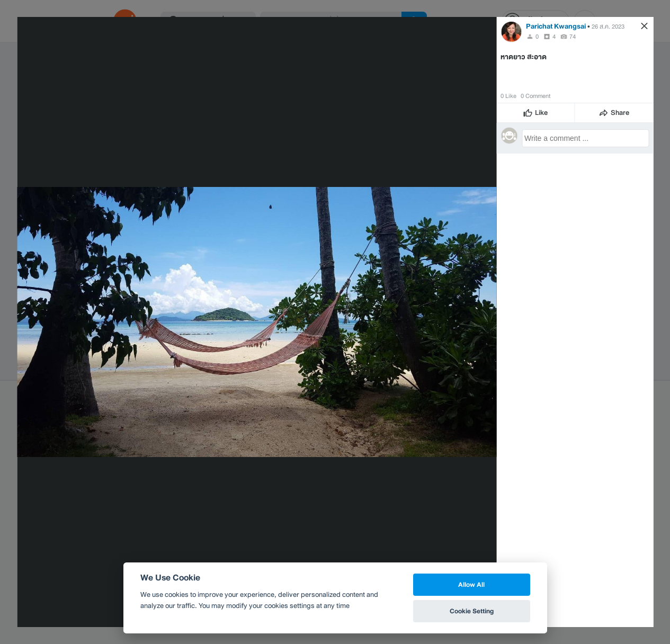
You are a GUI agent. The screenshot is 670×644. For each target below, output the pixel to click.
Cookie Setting (472, 611)
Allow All (471, 584)
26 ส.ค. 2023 (608, 26)
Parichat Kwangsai (556, 26)
